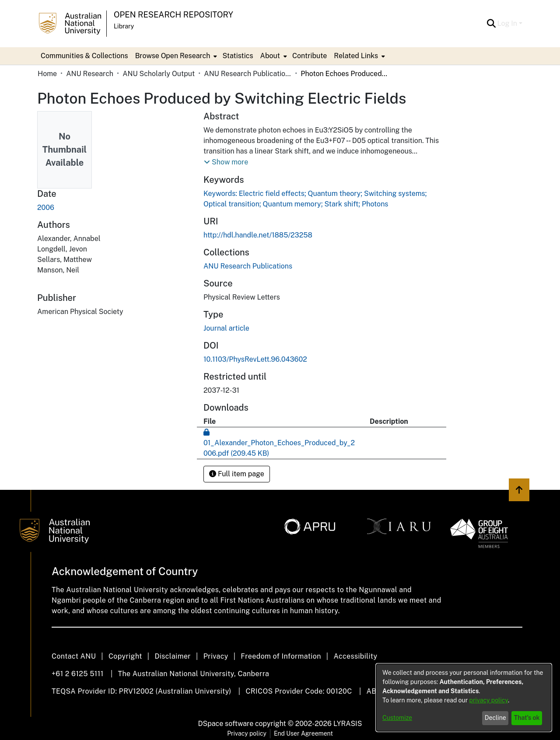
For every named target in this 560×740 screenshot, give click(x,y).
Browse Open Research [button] (173, 56)
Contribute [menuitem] (310, 56)
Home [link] (47, 74)
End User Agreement (303, 733)
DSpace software (226, 724)
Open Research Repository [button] (173, 15)
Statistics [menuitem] (238, 56)
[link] (248, 266)
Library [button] (124, 26)
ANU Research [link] (90, 74)
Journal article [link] (226, 328)
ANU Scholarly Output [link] (159, 74)
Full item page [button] (237, 474)
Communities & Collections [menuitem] (84, 56)
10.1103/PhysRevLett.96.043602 (255, 359)
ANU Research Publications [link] (248, 74)
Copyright (125, 656)
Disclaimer (173, 656)
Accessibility (355, 656)
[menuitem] (175, 56)
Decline (495, 718)
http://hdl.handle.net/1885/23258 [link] (258, 235)
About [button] (270, 56)
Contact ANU (74, 656)
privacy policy (489, 700)
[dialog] (464, 698)
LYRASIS (348, 724)
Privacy (216, 656)
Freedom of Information (281, 656)
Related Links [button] (356, 56)
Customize (397, 718)
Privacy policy (247, 733)
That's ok (527, 718)
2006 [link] (46, 208)
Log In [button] (508, 23)
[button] (492, 24)
